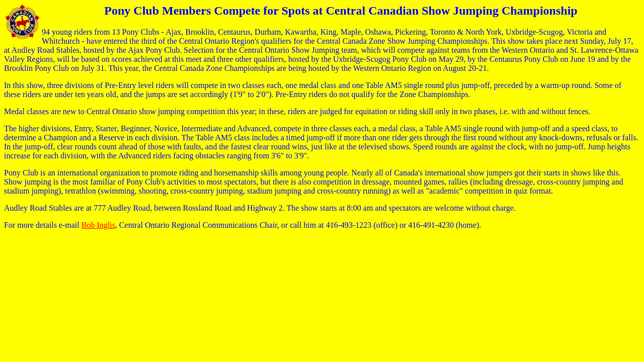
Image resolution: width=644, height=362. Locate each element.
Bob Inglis (98, 225)
